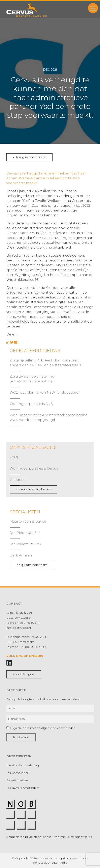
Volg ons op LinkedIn (25, 656)
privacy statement (74, 858)
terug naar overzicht (29, 157)
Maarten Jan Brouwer (28, 522)
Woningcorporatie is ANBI (32, 404)
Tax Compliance (18, 773)
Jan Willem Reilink (25, 544)
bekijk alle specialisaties (33, 489)
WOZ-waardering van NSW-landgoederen (45, 393)
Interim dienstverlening (23, 765)
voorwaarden (49, 858)
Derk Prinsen (21, 555)
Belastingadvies (17, 780)
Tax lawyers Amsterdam (23, 788)
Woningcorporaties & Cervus (34, 468)
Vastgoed (18, 480)
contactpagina (24, 674)
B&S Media (59, 863)
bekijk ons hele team (32, 565)
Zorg (14, 457)
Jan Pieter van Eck (25, 533)
